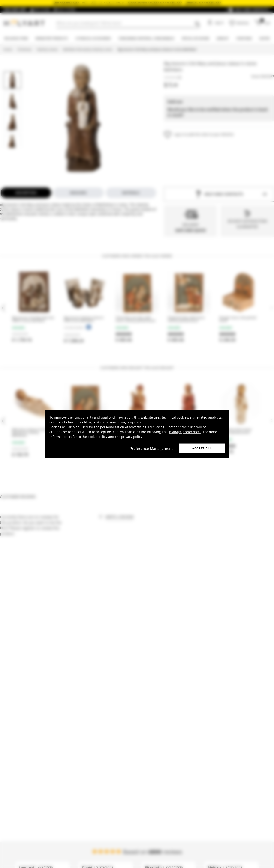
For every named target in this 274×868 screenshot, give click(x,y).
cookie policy (98, 437)
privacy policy (132, 437)
